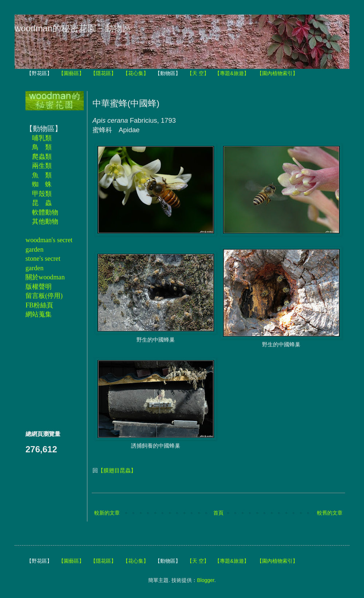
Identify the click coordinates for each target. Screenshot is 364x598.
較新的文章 (107, 513)
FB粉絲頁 (39, 305)
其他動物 (45, 221)
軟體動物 (45, 212)
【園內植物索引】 (277, 73)
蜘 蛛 (42, 184)
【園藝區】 (71, 73)
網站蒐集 (39, 314)
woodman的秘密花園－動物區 (73, 28)
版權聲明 (39, 287)
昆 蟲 (42, 203)
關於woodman (45, 277)
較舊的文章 (330, 513)
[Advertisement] (47, 374)
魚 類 (42, 175)
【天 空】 (198, 73)
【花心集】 (136, 73)
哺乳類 (42, 138)
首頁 (218, 513)
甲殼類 (42, 194)
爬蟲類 (42, 157)
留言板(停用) (44, 296)
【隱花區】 (103, 73)
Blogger (205, 580)
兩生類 (42, 166)
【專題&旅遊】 (232, 73)
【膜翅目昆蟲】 (117, 470)
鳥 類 (42, 147)
